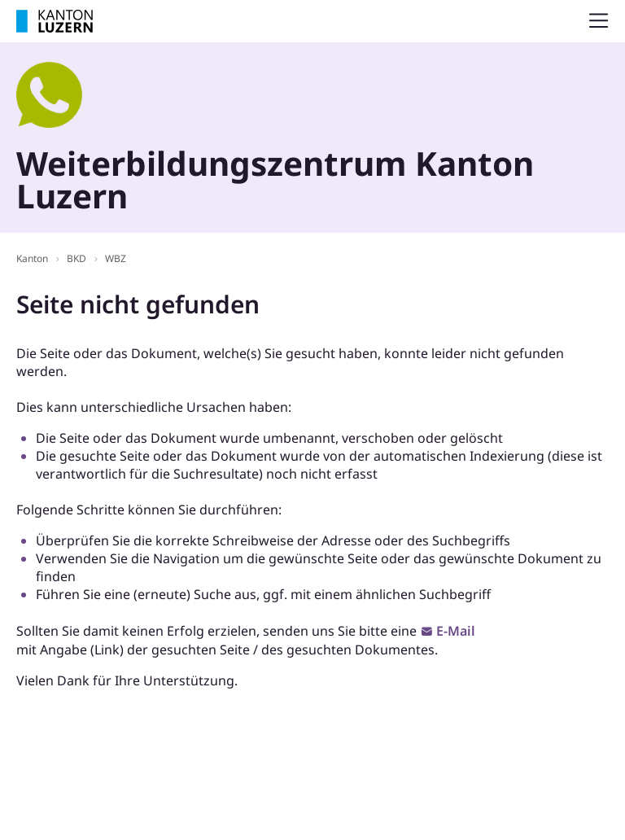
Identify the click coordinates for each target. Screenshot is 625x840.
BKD (76, 258)
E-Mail (456, 631)
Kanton (32, 258)
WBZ (116, 258)
